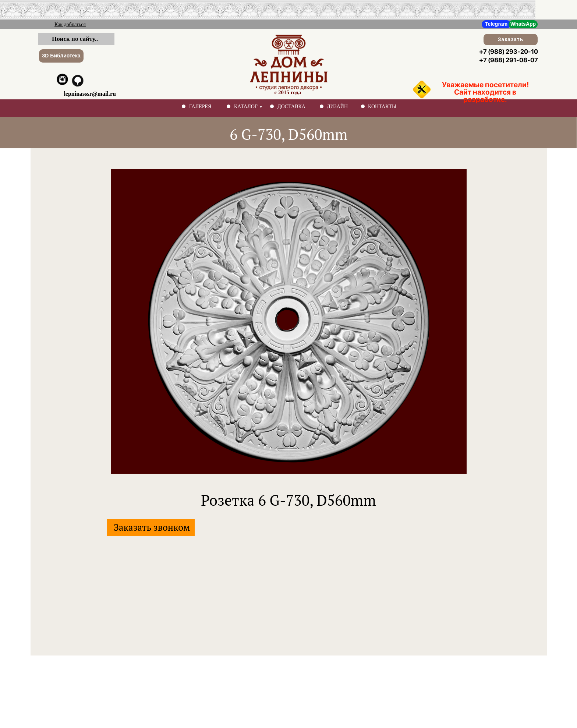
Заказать (511, 39)
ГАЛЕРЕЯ (200, 107)
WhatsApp (523, 24)
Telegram (496, 24)
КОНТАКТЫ (382, 107)
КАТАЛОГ (246, 107)
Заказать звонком (152, 527)
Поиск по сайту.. (75, 39)
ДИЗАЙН (337, 107)
